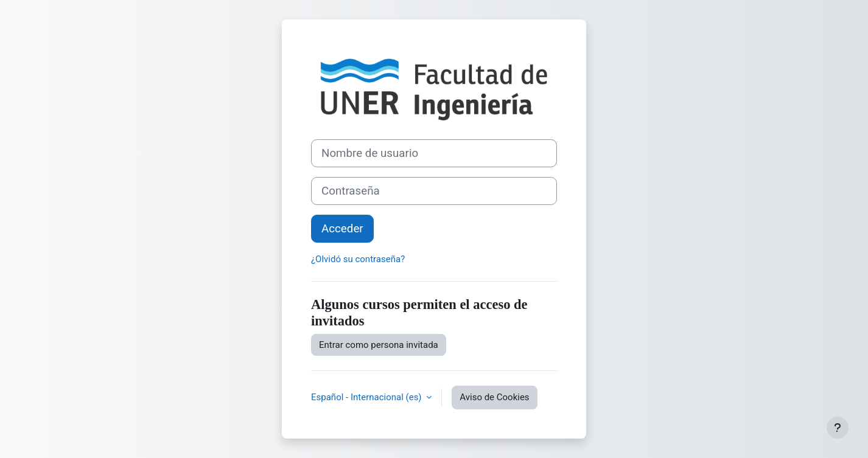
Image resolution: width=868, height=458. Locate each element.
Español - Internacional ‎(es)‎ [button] (367, 397)
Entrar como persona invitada (379, 345)
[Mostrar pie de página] (838, 428)
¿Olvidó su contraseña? (358, 259)
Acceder (342, 229)
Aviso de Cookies (494, 397)
